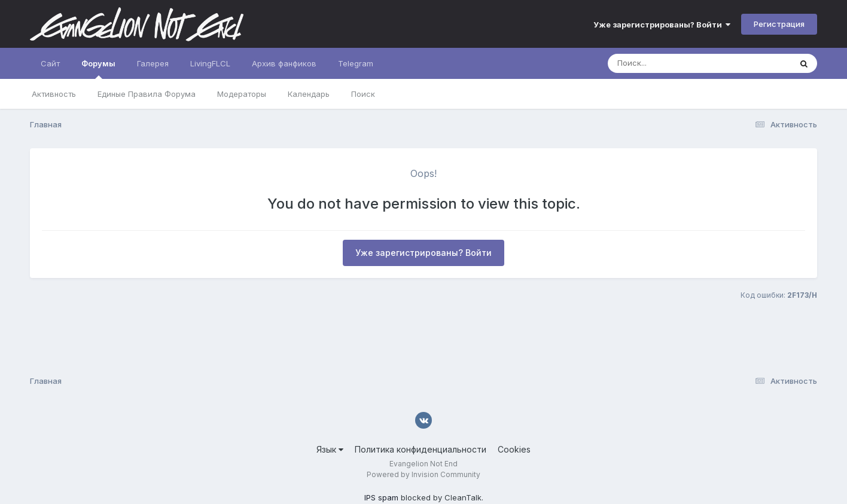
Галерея (153, 63)
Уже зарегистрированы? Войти (662, 25)
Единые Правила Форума (147, 94)
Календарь (309, 94)
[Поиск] (677, 63)
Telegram (356, 63)
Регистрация (779, 24)
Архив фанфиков (284, 63)
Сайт (50, 63)
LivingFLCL (210, 63)
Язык (330, 449)
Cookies (514, 449)
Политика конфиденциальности (421, 449)
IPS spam (381, 497)
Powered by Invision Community (423, 474)
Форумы (98, 69)
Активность (54, 94)
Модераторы (242, 94)
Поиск (363, 94)
